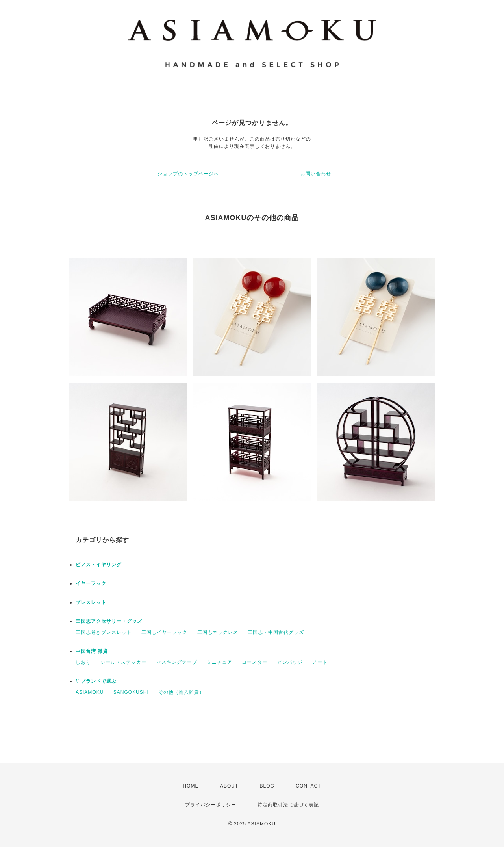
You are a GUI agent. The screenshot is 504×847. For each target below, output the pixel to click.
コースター (255, 662)
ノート (320, 662)
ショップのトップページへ (188, 174)
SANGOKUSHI (131, 692)
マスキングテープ (177, 662)
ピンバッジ (290, 662)
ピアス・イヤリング (99, 565)
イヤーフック (91, 583)
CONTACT (308, 786)
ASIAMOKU (90, 692)
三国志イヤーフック (164, 632)
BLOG (267, 786)
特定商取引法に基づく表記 (288, 805)
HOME (191, 786)
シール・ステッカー (123, 662)
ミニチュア (220, 662)
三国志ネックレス (218, 632)
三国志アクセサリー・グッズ (109, 621)
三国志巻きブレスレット (104, 632)
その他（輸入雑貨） (181, 692)
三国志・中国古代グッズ (276, 632)
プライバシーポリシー (211, 805)
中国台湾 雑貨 (92, 651)
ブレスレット (91, 602)
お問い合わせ (316, 174)
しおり (83, 662)
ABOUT (229, 786)
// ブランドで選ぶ (96, 681)
